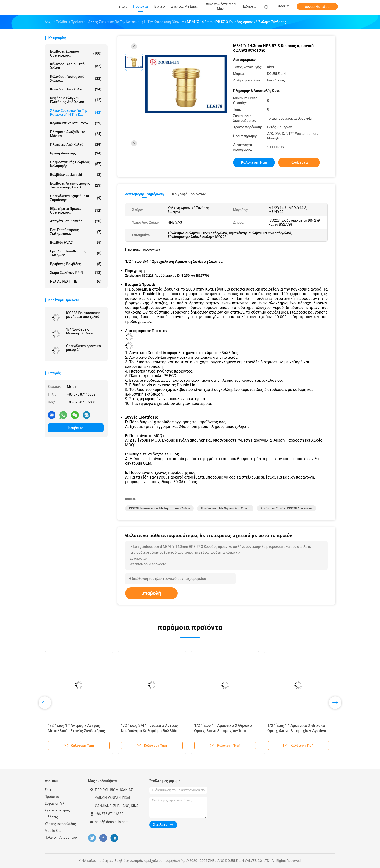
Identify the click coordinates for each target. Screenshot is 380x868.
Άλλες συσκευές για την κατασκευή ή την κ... (76, 113)
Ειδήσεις (51, 817)
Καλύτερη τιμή (254, 162)
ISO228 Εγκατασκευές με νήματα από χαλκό (83, 315)
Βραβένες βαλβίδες (76, 264)
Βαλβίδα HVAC (76, 243)
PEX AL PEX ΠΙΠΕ (76, 281)
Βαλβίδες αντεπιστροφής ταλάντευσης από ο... (76, 185)
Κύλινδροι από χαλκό (76, 89)
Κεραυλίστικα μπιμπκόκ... (76, 123)
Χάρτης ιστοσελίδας (60, 824)
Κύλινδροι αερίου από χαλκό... (76, 66)
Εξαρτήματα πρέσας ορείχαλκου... (76, 211)
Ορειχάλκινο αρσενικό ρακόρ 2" (83, 348)
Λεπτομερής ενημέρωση (144, 194)
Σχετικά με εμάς (57, 810)
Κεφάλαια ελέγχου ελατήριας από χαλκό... (76, 100)
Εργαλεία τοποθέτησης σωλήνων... (76, 253)
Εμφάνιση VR (55, 803)
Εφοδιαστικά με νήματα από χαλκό (225, 508)
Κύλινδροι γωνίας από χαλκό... (76, 79)
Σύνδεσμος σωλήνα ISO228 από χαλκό (287, 508)
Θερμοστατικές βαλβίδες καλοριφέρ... (76, 164)
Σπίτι (49, 790)
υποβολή (151, 593)
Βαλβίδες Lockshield (76, 175)
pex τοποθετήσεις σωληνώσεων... (76, 232)
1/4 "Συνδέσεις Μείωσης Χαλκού (80, 331)
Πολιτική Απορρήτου (61, 837)
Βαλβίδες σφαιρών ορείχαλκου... (76, 53)
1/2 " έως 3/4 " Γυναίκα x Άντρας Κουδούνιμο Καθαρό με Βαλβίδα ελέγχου (149, 731)
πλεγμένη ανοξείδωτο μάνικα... (76, 134)
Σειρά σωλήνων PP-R (76, 273)
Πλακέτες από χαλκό (76, 145)
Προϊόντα (52, 797)
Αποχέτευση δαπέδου (76, 221)
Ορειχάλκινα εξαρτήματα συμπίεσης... (76, 198)
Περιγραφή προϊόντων (188, 194)
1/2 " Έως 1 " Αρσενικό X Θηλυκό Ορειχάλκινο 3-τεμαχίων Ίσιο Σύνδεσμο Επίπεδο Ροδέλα (223, 731)
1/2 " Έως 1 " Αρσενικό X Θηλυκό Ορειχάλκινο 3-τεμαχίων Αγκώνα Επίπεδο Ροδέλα (297, 731)
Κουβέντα (76, 428)
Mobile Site (53, 831)
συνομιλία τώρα (317, 7)
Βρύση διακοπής (76, 153)
